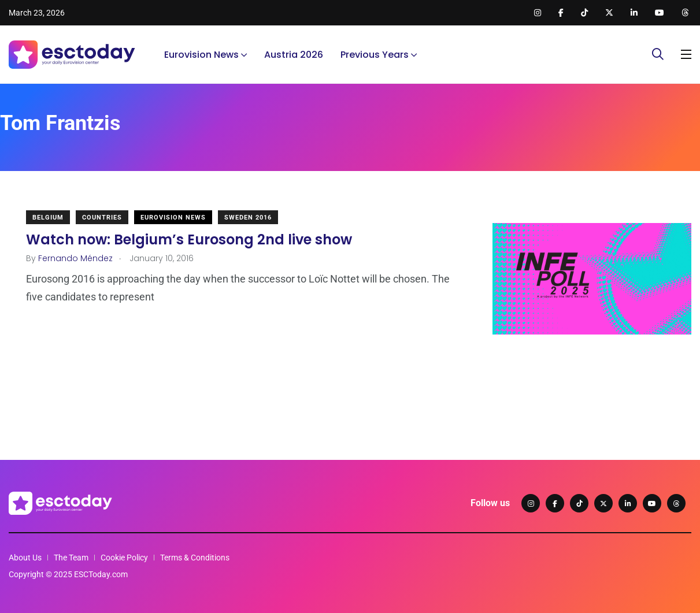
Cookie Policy (124, 558)
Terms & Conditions (195, 558)
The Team (71, 558)
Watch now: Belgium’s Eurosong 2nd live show (189, 239)
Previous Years (375, 55)
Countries (102, 218)
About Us (25, 558)
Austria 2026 (294, 55)
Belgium (48, 218)
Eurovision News (201, 55)
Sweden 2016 (248, 218)
